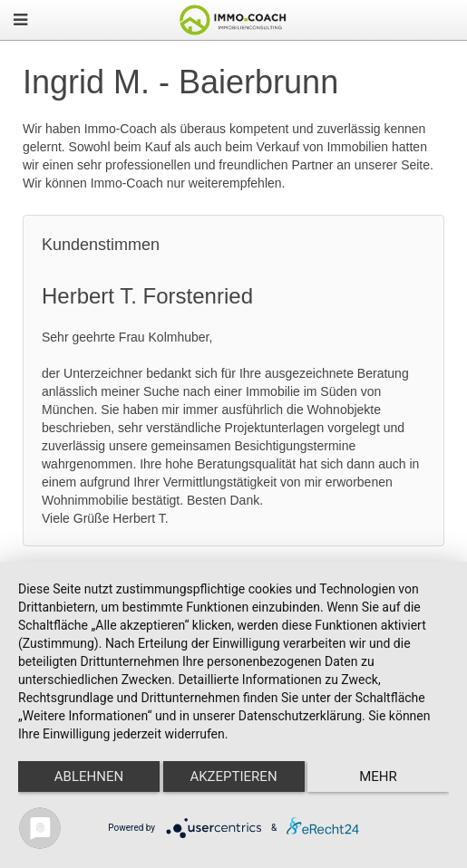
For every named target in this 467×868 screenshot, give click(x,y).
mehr (378, 776)
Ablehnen (89, 776)
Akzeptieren (233, 776)
